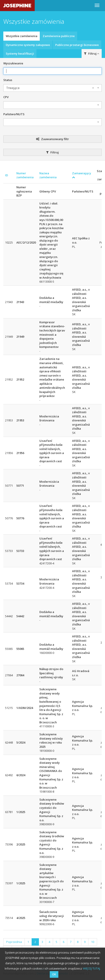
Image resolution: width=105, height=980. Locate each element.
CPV (6, 97)
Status (8, 80)
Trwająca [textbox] (50, 88)
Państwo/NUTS (14, 114)
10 (93, 942)
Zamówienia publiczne (59, 36)
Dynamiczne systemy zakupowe (28, 45)
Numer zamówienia (25, 175)
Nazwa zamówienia (48, 175)
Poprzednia (14, 942)
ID (7, 175)
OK (54, 974)
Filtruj (92, 54)
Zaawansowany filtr (52, 139)
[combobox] (52, 88)
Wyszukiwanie (13, 63)
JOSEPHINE (17, 5)
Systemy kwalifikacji (20, 54)
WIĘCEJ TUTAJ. (92, 968)
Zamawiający (82, 175)
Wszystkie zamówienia (22, 36)
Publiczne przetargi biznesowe (77, 45)
